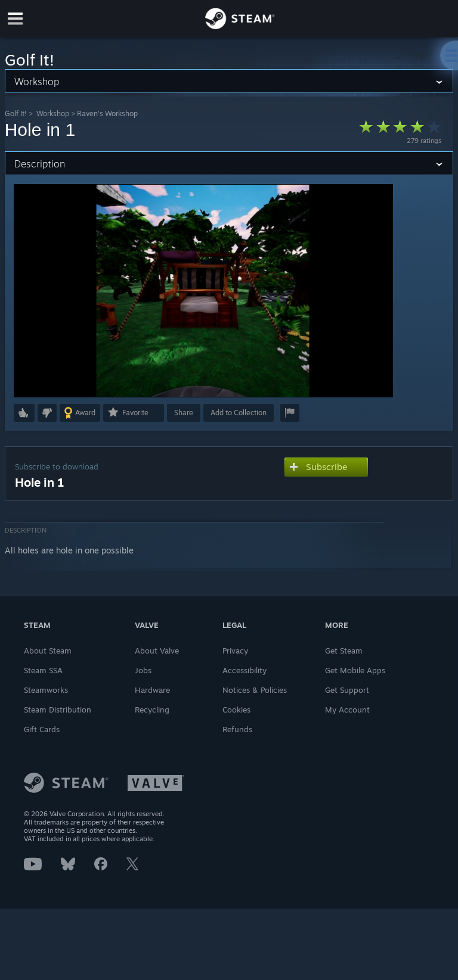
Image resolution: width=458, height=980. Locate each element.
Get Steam (344, 651)
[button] (24, 413)
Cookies (236, 710)
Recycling (152, 710)
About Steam (48, 651)
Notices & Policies (255, 690)
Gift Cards (42, 729)
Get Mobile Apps (355, 670)
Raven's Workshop (107, 113)
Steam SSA (43, 670)
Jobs (143, 670)
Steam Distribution (58, 710)
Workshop (53, 113)
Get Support (347, 690)
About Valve (157, 651)
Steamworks (46, 690)
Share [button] (184, 413)
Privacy (235, 651)
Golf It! (16, 113)
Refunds (237, 729)
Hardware (152, 690)
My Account (347, 710)
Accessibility (245, 670)
